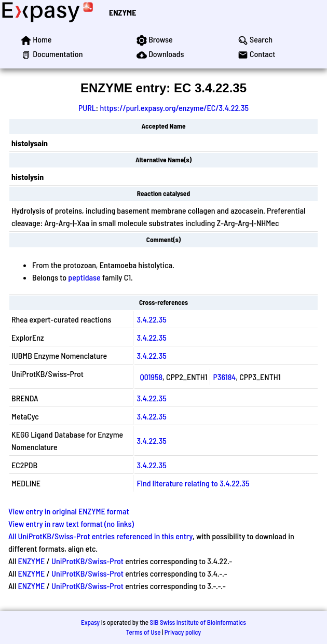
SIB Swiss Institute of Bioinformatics (198, 622)
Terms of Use (144, 632)
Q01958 (151, 377)
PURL (87, 108)
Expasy (90, 622)
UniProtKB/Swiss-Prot (87, 561)
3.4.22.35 (151, 319)
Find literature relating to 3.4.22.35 (193, 483)
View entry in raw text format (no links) (71, 523)
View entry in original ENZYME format (69, 511)
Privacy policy (183, 632)
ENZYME (122, 12)
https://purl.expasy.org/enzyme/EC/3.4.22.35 (174, 108)
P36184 (225, 377)
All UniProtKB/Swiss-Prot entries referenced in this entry (100, 536)
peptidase (84, 277)
